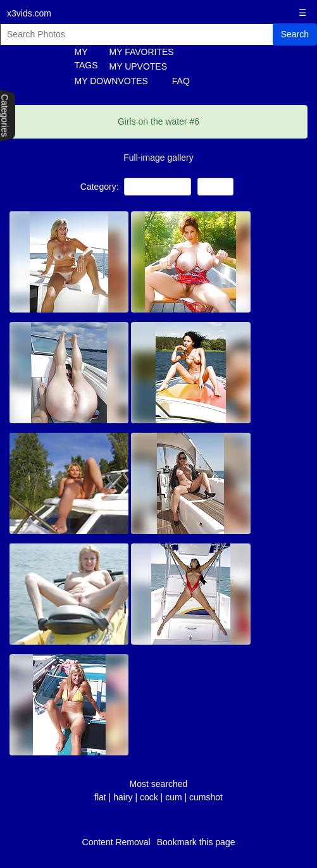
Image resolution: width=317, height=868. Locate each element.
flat (100, 797)
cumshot (206, 797)
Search (295, 34)
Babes (215, 186)
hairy (123, 797)
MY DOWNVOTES (111, 81)
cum (173, 797)
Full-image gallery (158, 158)
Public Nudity (157, 186)
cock (149, 797)
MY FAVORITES (142, 52)
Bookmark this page (196, 842)
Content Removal (116, 842)
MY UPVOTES (139, 66)
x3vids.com (29, 13)
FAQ (181, 81)
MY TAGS (81, 59)
